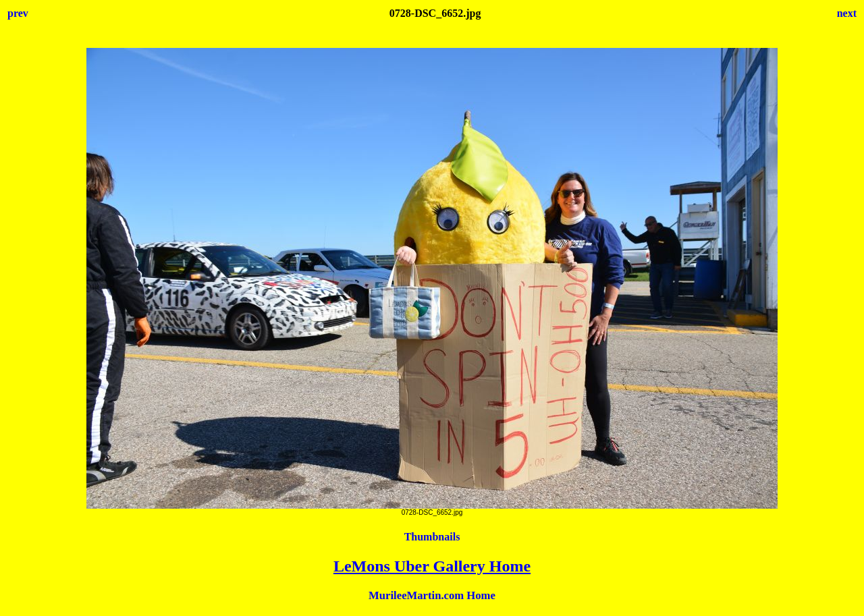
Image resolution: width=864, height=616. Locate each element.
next (847, 13)
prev (18, 13)
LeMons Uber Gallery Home (432, 566)
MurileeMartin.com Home (432, 595)
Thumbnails (432, 537)
